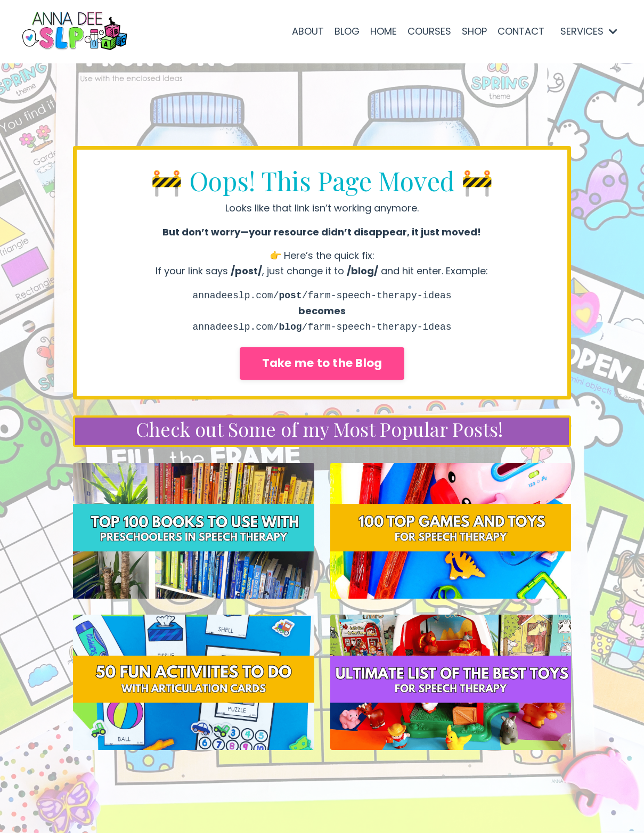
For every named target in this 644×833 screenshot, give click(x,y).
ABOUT (308, 31)
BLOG (347, 31)
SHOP (474, 31)
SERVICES (589, 31)
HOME (384, 31)
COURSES (429, 31)
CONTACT (521, 31)
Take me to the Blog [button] (322, 363)
